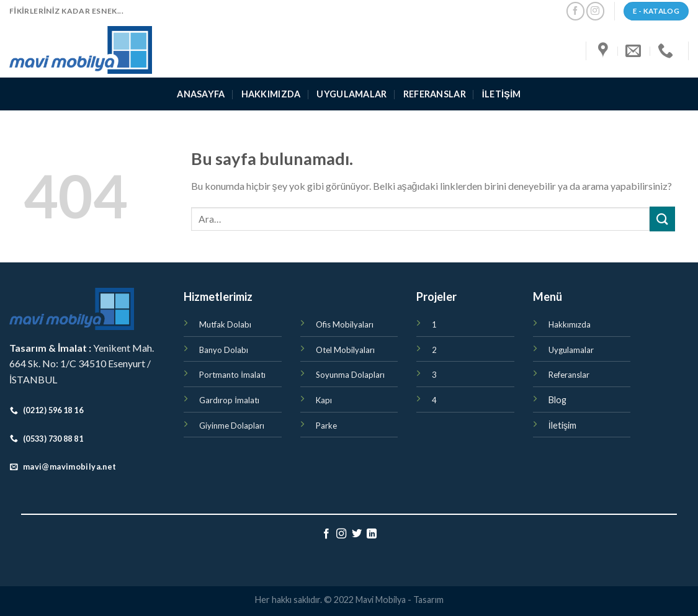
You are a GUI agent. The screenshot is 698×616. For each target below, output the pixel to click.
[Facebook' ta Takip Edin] (575, 11)
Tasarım (428, 600)
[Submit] (662, 219)
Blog (557, 400)
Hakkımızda (271, 94)
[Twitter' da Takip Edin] (357, 534)
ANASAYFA (201, 94)
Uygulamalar (351, 94)
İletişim (502, 94)
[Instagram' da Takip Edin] (595, 11)
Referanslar (435, 94)
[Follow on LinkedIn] (372, 534)
